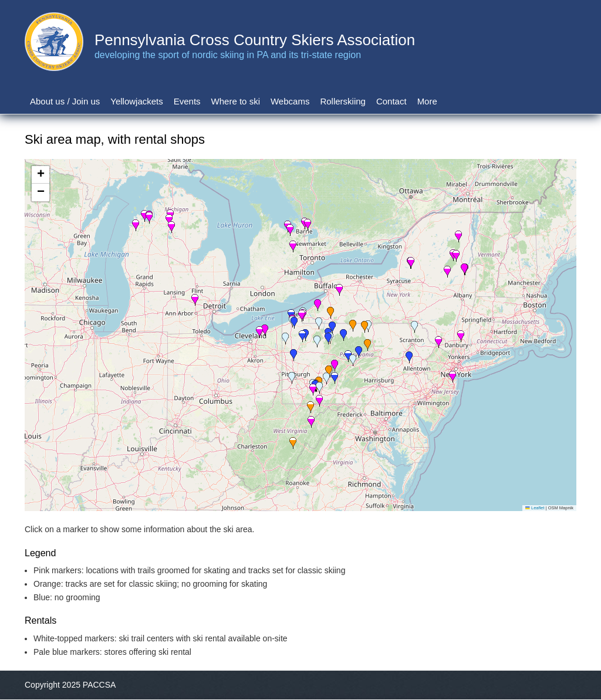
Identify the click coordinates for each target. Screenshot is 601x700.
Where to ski (236, 101)
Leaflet (535, 508)
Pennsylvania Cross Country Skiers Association (255, 40)
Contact (391, 101)
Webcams (290, 101)
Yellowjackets (137, 101)
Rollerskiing (343, 101)
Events (187, 101)
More (427, 101)
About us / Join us (65, 101)
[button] (319, 388)
